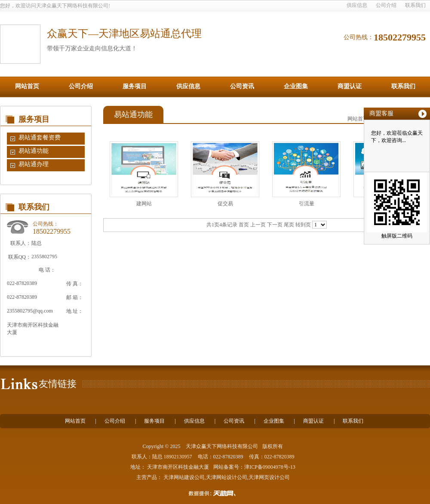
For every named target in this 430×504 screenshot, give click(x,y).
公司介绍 (386, 5)
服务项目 (135, 86)
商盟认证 (350, 86)
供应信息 (357, 5)
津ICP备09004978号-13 (270, 467)
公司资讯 (242, 86)
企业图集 (296, 86)
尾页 (289, 225)
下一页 (275, 225)
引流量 (307, 204)
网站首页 (27, 86)
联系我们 (415, 5)
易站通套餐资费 (40, 138)
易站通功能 (34, 151)
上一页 (258, 225)
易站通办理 (34, 164)
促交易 (225, 204)
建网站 (144, 204)
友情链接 (58, 384)
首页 (244, 225)
